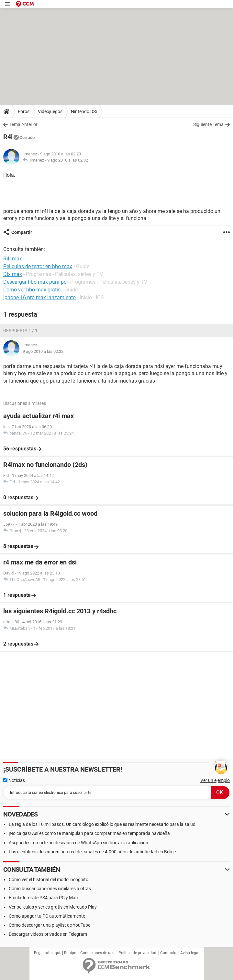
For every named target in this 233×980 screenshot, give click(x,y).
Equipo (70, 953)
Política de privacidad (137, 953)
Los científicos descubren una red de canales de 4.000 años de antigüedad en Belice (92, 852)
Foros (24, 111)
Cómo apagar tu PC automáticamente (47, 916)
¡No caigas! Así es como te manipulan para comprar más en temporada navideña (89, 833)
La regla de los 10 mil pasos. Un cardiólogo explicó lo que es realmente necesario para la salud (102, 824)
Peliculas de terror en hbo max (38, 266)
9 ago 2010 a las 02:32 (68, 160)
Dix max (13, 274)
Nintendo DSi (84, 111)
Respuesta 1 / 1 (20, 331)
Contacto (168, 953)
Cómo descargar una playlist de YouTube (50, 925)
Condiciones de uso (97, 953)
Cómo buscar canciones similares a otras (50, 889)
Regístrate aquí (47, 953)
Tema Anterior (23, 124)
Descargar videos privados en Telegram (48, 934)
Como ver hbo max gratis (32, 290)
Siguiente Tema (208, 124)
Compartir (22, 232)
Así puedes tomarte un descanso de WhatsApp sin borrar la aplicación (78, 843)
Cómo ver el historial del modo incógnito (49, 880)
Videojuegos (50, 111)
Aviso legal (190, 953)
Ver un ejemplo (215, 780)
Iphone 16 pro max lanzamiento (39, 297)
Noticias (14, 780)
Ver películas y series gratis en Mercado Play (53, 907)
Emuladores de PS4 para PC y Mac (43, 898)
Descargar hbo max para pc (35, 282)
